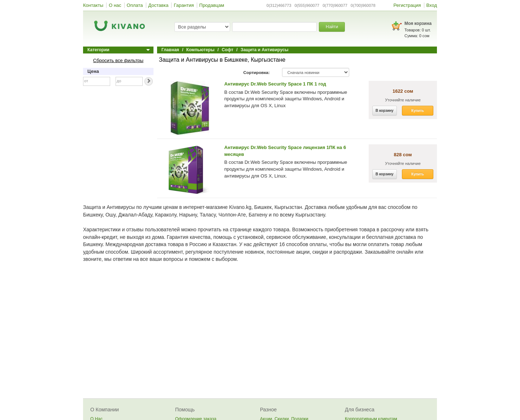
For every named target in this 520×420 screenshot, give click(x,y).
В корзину (385, 111)
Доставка (159, 5)
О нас (115, 5)
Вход (432, 5)
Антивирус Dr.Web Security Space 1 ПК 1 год (275, 84)
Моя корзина (418, 23)
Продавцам (212, 5)
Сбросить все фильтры (118, 60)
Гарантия (184, 5)
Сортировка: (257, 72)
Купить (418, 111)
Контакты (93, 5)
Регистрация (407, 5)
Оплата (135, 5)
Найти (332, 27)
